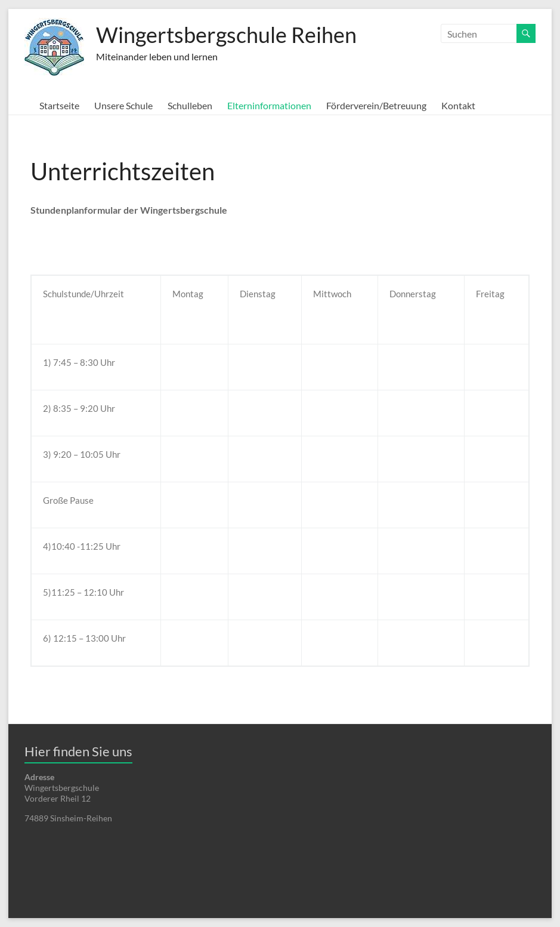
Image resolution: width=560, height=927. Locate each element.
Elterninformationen (269, 105)
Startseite (59, 105)
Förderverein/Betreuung (376, 105)
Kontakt (458, 105)
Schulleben (190, 105)
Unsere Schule (123, 105)
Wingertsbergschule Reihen (226, 35)
